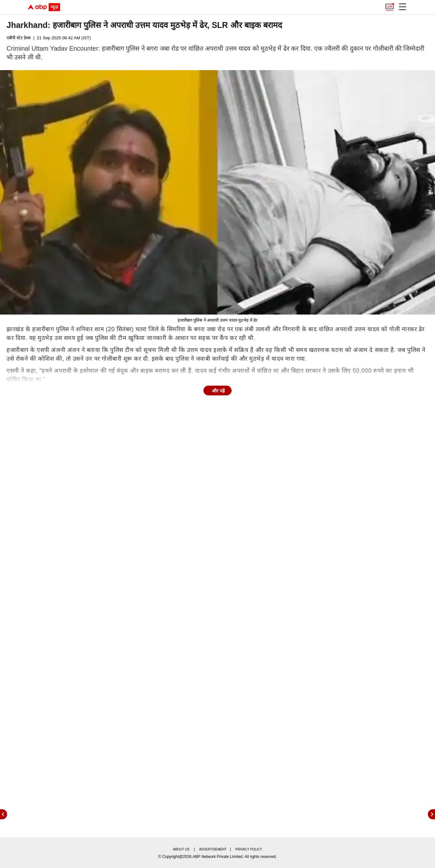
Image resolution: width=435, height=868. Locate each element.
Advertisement (213, 849)
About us (181, 849)
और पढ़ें (218, 391)
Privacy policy (249, 849)
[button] (403, 7)
